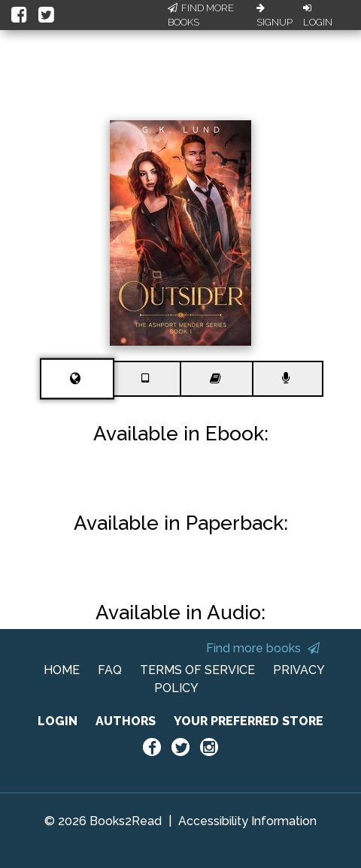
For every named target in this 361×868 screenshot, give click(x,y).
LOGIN (58, 721)
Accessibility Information (247, 821)
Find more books (263, 648)
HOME (62, 670)
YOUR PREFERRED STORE (249, 721)
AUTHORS (126, 721)
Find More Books (201, 15)
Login (318, 16)
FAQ (110, 670)
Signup (275, 16)
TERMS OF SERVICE (197, 670)
